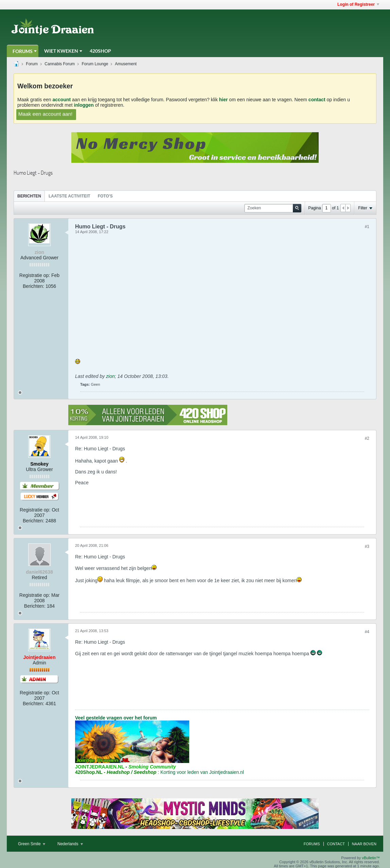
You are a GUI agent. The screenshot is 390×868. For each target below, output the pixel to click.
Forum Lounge (95, 64)
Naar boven (364, 844)
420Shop (100, 51)
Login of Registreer (358, 4)
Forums (23, 51)
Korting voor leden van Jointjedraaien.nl (202, 772)
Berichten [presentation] (29, 196)
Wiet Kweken (61, 51)
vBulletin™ (371, 858)
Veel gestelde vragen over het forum (116, 718)
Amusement (126, 64)
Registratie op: (35, 275)
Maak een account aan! (45, 114)
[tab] (29, 196)
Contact (336, 844)
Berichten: (33, 286)
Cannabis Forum (60, 64)
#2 (367, 438)
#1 (367, 227)
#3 (367, 546)
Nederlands (70, 844)
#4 (367, 632)
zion (110, 376)
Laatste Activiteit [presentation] (69, 196)
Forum (32, 64)
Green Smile (32, 844)
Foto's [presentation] (105, 196)
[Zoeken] (273, 208)
